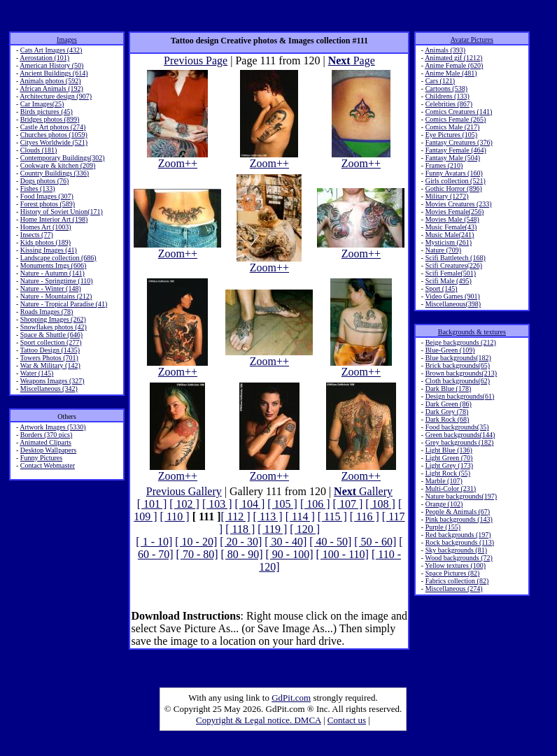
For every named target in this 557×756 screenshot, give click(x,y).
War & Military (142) (50, 365)
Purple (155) (443, 527)
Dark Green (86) (449, 404)
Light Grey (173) (449, 465)
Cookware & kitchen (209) (58, 165)
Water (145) (37, 373)
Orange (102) (444, 504)
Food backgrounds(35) (457, 427)
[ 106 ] (315, 504)
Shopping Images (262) (53, 319)
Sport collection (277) (51, 342)
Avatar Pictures (472, 40)
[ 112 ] (236, 516)
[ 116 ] (365, 516)
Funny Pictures (41, 458)
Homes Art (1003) (46, 227)
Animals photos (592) (50, 81)
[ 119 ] (272, 529)
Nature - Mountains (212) (56, 296)
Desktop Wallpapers (48, 450)
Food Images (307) (47, 196)
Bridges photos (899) (50, 119)
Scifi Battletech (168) (456, 258)
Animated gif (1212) (453, 58)
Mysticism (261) (449, 242)
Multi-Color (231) (451, 488)
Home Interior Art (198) (54, 219)
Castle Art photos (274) (53, 127)
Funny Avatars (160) (454, 173)
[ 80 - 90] (242, 554)
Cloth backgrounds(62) (458, 381)
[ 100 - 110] (343, 554)
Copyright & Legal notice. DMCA (259, 720)
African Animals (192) (51, 88)
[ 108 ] (380, 504)
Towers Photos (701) (49, 358)
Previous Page (196, 60)
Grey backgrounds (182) (460, 442)
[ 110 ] (175, 516)
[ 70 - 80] (197, 554)
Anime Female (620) (454, 65)
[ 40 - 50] (330, 542)
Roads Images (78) (47, 312)
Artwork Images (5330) (52, 427)
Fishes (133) (38, 188)
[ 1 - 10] (154, 542)
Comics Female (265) (456, 119)
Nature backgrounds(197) (461, 496)
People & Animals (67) (458, 512)
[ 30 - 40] (285, 542)
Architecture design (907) (56, 96)
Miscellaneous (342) (49, 388)
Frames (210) (444, 165)
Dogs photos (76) (44, 181)
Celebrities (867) (449, 104)
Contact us (347, 720)
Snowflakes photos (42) (54, 327)
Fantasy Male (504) (453, 158)
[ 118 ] (240, 529)
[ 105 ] (282, 504)
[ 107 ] (348, 504)
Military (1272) (447, 196)
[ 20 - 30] (241, 542)
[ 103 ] (217, 504)
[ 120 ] (305, 529)
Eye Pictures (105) (451, 135)
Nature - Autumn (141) (52, 273)
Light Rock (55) (448, 473)
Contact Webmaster (48, 465)
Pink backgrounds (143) (459, 519)
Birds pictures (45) (47, 112)
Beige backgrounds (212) (461, 342)
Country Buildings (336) (55, 173)
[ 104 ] (250, 504)
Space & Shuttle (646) (51, 335)
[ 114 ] (300, 516)
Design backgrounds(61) (460, 396)
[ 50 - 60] (375, 542)
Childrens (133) (447, 96)
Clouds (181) (39, 150)
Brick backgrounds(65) (458, 365)
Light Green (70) (449, 458)
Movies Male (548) (452, 219)
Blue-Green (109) (450, 350)
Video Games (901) (453, 296)
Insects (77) (37, 235)
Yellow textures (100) (455, 565)
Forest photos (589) (48, 204)
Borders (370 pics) (46, 435)
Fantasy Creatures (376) (459, 142)
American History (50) (51, 65)
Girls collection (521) (456, 181)
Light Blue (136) (449, 450)
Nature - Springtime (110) (57, 281)
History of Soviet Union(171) (62, 212)
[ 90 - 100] (290, 554)
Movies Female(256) (455, 212)
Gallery (363, 491)
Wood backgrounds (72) (459, 558)
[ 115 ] (332, 516)
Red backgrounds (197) (458, 535)
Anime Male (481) (451, 73)
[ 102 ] (184, 504)
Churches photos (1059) (54, 135)
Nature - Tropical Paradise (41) (64, 304)
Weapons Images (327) (52, 381)
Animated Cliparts (45, 442)
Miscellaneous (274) (454, 589)
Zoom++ (177, 158)
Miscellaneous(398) (453, 304)
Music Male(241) (450, 235)
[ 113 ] (268, 516)
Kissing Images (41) (49, 250)
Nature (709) (443, 250)
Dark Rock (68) (447, 419)
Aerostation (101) (44, 58)
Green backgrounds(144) (460, 435)
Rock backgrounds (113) (460, 542)
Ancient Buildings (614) (54, 73)
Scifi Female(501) (451, 273)
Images (67, 40)
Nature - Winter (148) (51, 288)
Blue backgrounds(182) (458, 358)
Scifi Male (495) (449, 281)
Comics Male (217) (453, 127)
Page (352, 60)
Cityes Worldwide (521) (54, 142)
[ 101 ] (152, 504)
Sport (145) (442, 288)
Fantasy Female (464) (456, 150)
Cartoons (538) (446, 88)
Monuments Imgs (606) (53, 265)
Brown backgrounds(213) (461, 373)
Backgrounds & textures (472, 332)
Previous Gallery (184, 491)
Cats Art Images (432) (51, 50)
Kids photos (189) (45, 242)
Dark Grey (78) (447, 412)
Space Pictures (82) (453, 573)
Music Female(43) (451, 227)
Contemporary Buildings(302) (63, 158)
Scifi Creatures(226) (454, 265)
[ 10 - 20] (196, 542)
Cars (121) (440, 81)
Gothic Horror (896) (454, 188)
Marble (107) (444, 481)
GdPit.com (291, 698)
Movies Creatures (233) (459, 204)
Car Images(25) (42, 104)
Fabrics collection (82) (457, 581)
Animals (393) (445, 50)
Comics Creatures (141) (459, 112)
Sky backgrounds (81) (456, 550)
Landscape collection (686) (58, 258)
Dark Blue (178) (449, 388)
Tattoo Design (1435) (50, 350)
